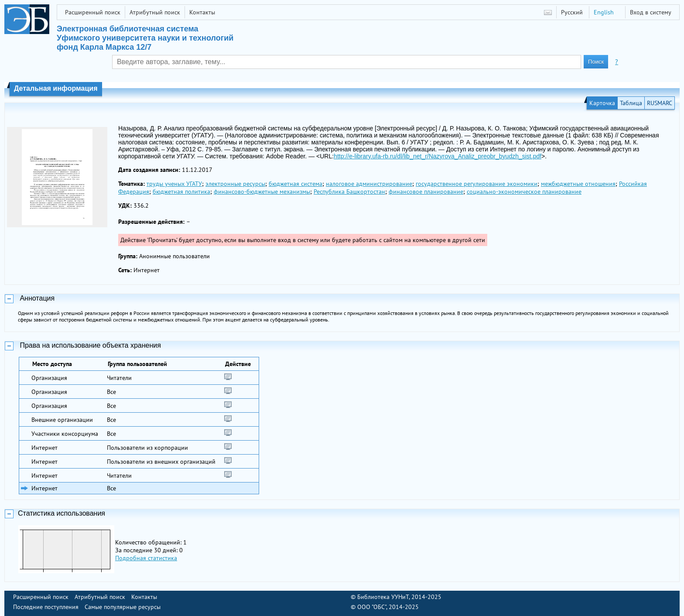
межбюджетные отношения (578, 184)
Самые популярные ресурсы (123, 607)
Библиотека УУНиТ (383, 597)
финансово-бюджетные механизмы (262, 192)
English (604, 12)
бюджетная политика (181, 192)
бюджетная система (296, 184)
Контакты (202, 12)
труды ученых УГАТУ (174, 184)
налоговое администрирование (369, 184)
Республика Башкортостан (349, 192)
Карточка (602, 103)
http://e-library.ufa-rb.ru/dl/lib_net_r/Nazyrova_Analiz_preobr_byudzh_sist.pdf (438, 156)
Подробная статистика (146, 558)
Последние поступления (46, 607)
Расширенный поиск (93, 12)
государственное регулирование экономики (477, 184)
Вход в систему (651, 12)
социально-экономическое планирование (524, 192)
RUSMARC (660, 103)
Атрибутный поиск (155, 12)
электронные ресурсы (235, 184)
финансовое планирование (426, 192)
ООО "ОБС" (372, 607)
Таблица (631, 103)
